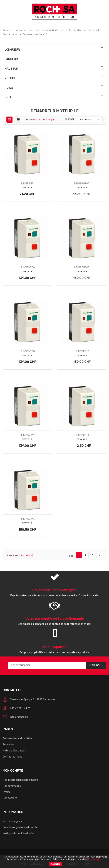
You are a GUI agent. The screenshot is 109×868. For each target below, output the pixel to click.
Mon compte (10, 798)
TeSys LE (27, 188)
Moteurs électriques (14, 751)
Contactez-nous (12, 757)
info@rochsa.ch (19, 717)
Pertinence (86, 119)
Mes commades (12, 786)
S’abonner (96, 665)
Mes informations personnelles (20, 780)
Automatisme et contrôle (18, 739)
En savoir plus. (95, 859)
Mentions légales (12, 821)
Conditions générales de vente (20, 827)
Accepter (55, 864)
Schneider (8, 745)
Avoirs (6, 792)
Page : (71, 556)
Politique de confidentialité (18, 833)
